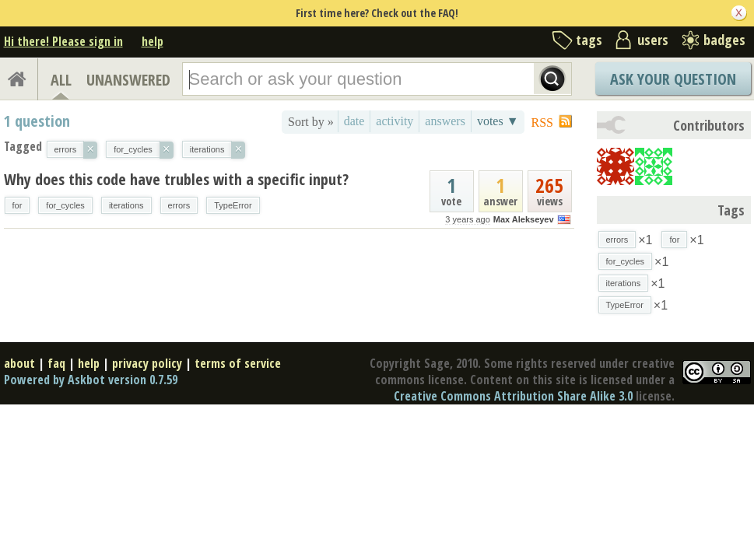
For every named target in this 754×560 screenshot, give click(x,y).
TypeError (233, 205)
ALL (61, 80)
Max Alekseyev (524, 219)
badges (724, 40)
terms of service (238, 363)
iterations (126, 205)
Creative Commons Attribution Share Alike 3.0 (513, 396)
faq (56, 363)
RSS (542, 122)
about (19, 363)
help (153, 41)
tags (589, 40)
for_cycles (65, 205)
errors (179, 205)
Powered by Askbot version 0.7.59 (91, 380)
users (653, 40)
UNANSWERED (128, 80)
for (18, 205)
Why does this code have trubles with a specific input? (176, 179)
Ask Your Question (673, 79)
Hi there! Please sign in (63, 41)
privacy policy (147, 363)
